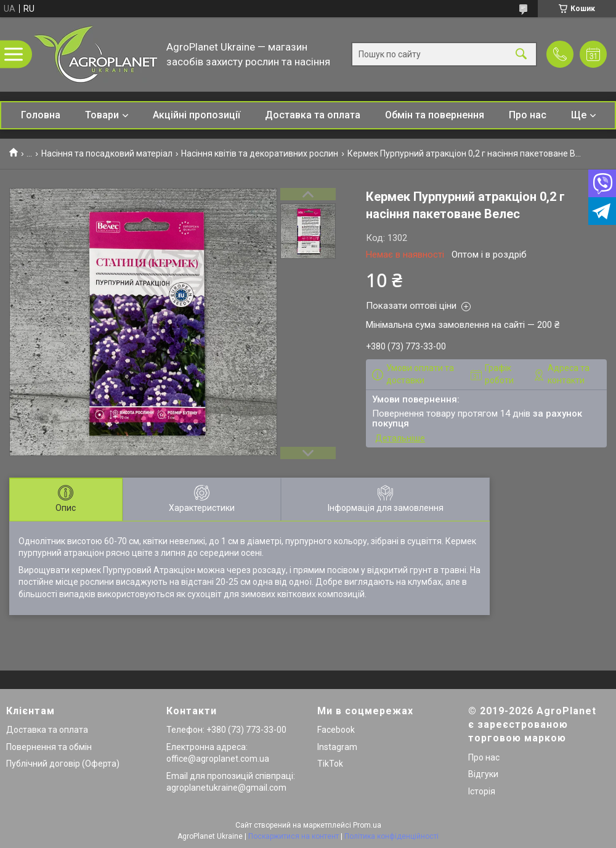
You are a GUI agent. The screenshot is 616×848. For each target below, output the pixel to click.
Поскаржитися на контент (294, 836)
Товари (102, 115)
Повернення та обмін (49, 747)
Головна (41, 115)
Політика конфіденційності (391, 836)
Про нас (528, 115)
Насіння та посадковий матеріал (107, 153)
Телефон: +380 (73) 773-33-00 (226, 730)
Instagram (337, 747)
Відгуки (483, 774)
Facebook (336, 730)
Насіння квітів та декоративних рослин (260, 153)
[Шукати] (521, 55)
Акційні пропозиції (197, 115)
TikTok (330, 764)
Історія (482, 791)
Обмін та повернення (435, 115)
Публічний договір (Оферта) (63, 764)
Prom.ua (367, 825)
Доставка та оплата (313, 115)
